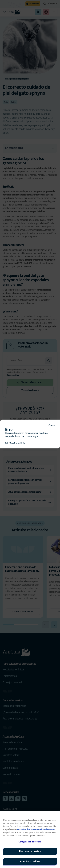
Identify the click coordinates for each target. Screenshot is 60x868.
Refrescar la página (15, 443)
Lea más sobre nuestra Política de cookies (36, 830)
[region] (30, 840)
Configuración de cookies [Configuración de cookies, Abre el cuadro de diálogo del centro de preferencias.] (30, 842)
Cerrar (52, 425)
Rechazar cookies (30, 851)
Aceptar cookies (30, 861)
